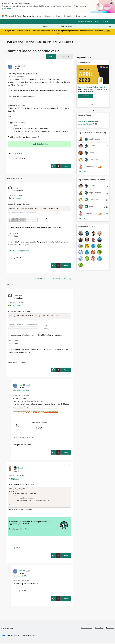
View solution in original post (19, 251)
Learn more (6, 9)
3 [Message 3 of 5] (20, 592)
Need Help (18, 153)
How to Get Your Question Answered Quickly (88, 123)
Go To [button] (104, 22)
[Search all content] (86, 26)
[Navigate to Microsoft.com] (8, 16)
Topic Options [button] (64, 56)
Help (97, 21)
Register (81, 21)
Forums (39, 16)
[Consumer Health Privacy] (29, 637)
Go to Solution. (42, 144)
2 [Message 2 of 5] (15, 549)
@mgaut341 (17, 198)
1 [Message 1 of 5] (15, 158)
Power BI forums (14, 42)
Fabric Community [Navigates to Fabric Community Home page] (25, 16)
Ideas (58, 16)
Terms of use (99, 629)
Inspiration (49, 16)
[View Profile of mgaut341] (17, 66)
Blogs (78, 16)
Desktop (69, 42)
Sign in (89, 21)
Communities (68, 16)
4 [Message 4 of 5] (15, 258)
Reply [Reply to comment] (66, 265)
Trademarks (110, 629)
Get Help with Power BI (49, 42)
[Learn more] (86, 96)
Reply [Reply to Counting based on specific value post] (66, 166)
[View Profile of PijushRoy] (21, 468)
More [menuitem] (86, 16)
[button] (51, 56)
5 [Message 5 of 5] (20, 445)
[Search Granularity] (49, 26)
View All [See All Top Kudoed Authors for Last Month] (82, 218)
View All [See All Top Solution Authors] (82, 171)
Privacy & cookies (86, 629)
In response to (21, 391)
